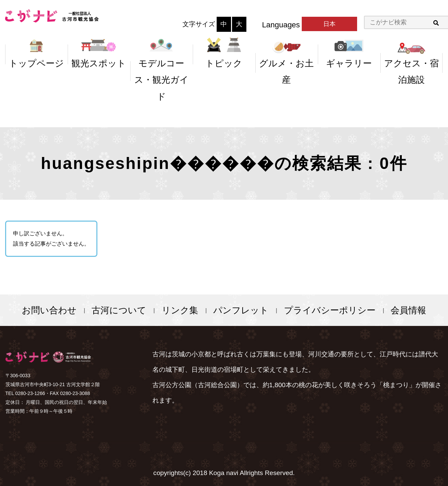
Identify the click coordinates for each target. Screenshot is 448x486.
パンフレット (241, 310)
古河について (119, 310)
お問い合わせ (49, 310)
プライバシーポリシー (330, 310)
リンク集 (180, 310)
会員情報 (408, 310)
